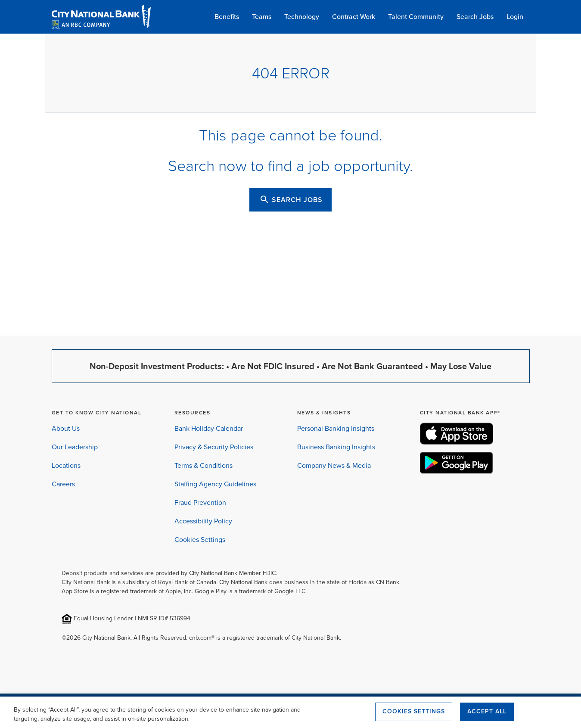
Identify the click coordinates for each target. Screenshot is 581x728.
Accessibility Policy (203, 521)
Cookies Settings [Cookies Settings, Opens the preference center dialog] (414, 711)
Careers (63, 484)
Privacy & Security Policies (214, 447)
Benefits (227, 17)
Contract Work (354, 17)
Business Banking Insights (336, 447)
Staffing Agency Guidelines (215, 484)
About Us (66, 428)
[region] (290, 712)
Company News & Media (334, 465)
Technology (302, 17)
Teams (262, 17)
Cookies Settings (200, 540)
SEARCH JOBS (291, 199)
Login (515, 17)
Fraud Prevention (200, 502)
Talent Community (416, 17)
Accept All (487, 711)
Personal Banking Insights (336, 428)
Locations (66, 465)
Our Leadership (75, 447)
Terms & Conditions (204, 465)
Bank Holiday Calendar (209, 428)
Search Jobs (475, 17)
